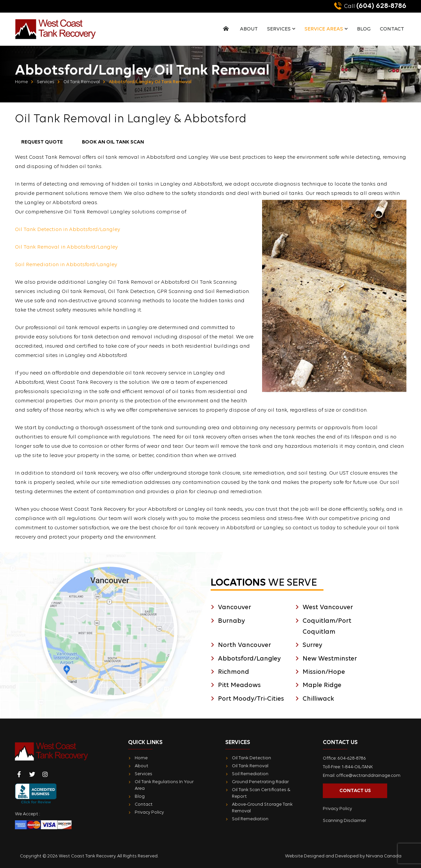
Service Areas (324, 29)
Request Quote (42, 142)
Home (21, 82)
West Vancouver (328, 608)
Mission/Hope (324, 672)
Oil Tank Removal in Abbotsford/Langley (66, 247)
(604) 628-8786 (370, 6)
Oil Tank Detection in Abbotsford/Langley (68, 230)
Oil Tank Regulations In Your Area (164, 785)
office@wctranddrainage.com (368, 776)
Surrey (312, 645)
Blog (364, 29)
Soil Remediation (250, 774)
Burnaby (231, 621)
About (249, 29)
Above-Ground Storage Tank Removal (262, 808)
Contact (392, 29)
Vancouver (235, 608)
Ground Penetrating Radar (260, 782)
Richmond (234, 672)
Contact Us (355, 791)
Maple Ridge (322, 685)
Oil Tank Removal (82, 82)
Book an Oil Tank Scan (113, 142)
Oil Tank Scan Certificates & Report (261, 793)
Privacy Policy (149, 812)
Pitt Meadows (239, 685)
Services (279, 29)
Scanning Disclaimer (345, 821)
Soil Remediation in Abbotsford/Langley (66, 265)
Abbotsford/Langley (249, 659)
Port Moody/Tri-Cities (251, 699)
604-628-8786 (352, 758)
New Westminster (330, 659)
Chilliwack (318, 699)
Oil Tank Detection (251, 758)
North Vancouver (245, 645)
